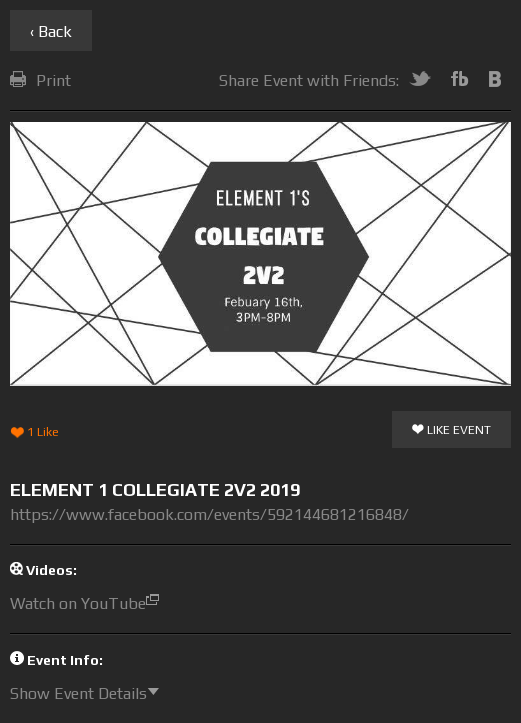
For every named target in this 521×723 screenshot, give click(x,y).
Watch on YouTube (89, 603)
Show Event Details (89, 693)
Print (40, 80)
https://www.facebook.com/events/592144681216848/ (209, 514)
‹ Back (51, 31)
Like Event (451, 431)
